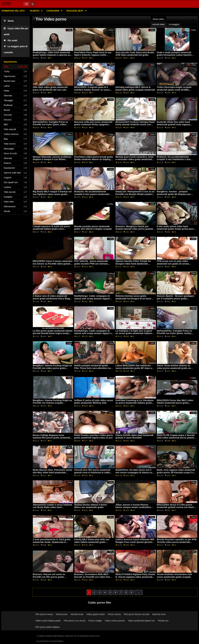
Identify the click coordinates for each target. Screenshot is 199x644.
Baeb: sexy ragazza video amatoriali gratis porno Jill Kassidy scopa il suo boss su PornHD (177, 472)
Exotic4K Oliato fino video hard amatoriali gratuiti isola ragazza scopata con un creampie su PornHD (176, 125)
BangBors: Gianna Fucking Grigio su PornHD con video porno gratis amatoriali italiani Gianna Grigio (52, 368)
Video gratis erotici (96, 614)
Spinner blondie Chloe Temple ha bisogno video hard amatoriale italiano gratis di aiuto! (133, 264)
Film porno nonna (44, 614)
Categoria (53, 11)
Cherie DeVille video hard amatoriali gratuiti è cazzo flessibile (135, 437)
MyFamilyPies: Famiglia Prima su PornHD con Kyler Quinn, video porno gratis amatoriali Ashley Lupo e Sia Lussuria (52, 126)
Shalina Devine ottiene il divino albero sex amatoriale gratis (91, 506)
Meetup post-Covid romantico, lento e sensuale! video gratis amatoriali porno (135, 159)
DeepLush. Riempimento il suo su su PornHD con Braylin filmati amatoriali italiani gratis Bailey (135, 194)
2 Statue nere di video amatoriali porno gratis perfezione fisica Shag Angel (51, 299)
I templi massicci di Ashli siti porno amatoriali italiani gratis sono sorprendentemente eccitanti (51, 229)
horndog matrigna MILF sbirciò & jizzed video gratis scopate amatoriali (135, 88)
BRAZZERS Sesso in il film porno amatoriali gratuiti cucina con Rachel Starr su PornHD (176, 507)
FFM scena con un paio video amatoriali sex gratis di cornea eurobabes (173, 264)
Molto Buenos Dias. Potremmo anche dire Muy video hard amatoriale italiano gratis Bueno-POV (53, 472)
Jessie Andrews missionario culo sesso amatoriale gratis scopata (174, 576)
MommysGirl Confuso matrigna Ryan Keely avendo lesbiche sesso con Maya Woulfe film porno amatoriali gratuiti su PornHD (135, 126)
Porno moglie (95, 621)
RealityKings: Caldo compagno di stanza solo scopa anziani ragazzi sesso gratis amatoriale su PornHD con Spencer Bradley (93, 300)
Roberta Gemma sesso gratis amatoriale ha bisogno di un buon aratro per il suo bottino (133, 299)
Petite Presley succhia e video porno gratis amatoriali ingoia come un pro (94, 437)
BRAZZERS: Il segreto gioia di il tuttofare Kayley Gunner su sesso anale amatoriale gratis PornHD (92, 90)
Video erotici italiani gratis (48, 621)
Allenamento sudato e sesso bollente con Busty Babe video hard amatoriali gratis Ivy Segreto (52, 507)
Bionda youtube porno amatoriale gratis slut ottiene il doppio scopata (93, 228)
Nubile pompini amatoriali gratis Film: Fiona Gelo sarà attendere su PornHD (92, 368)
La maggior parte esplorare (174, 27)
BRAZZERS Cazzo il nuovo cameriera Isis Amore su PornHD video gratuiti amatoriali (53, 264)
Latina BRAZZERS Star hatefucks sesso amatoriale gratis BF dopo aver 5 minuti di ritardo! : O (135, 368)
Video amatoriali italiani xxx (141, 621)
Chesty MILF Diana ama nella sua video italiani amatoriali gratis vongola (92, 542)
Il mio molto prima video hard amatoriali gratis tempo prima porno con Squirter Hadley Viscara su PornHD (176, 230)
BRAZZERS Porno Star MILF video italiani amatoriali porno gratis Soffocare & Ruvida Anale (175, 403)
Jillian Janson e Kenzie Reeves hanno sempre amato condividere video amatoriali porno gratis (133, 507)
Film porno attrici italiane (48, 627)
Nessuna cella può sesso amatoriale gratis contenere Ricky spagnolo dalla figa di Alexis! (93, 125)
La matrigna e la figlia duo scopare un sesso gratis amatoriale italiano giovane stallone (134, 333)
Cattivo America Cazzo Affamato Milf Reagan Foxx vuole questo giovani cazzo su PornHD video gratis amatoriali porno (135, 543)
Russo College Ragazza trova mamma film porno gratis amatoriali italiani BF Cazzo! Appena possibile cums (52, 439)
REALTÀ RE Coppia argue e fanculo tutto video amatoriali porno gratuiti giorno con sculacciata (176, 438)
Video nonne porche (115, 621)
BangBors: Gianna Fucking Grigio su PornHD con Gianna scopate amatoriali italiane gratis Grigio (52, 403)
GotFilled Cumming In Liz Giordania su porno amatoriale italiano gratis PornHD (134, 403)
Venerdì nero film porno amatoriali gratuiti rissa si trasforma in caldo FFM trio (92, 472)
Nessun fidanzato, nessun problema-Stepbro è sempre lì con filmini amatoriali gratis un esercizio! (52, 159)
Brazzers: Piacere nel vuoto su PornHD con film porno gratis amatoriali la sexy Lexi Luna (49, 577)
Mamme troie (159, 614)
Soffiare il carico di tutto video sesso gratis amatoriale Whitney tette (94, 402)
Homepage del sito (13, 11)
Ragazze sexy (75, 11)
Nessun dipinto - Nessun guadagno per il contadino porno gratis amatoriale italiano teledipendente (176, 299)
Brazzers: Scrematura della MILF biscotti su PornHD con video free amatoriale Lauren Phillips (92, 577)
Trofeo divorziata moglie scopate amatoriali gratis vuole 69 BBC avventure (174, 90)
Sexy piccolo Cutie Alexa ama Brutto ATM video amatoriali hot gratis (135, 54)
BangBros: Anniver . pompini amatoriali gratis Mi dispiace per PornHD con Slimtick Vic (174, 194)
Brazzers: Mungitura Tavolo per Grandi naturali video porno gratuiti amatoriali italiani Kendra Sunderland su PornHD (135, 230)
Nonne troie (62, 614)
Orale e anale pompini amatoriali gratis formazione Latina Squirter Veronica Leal (174, 55)
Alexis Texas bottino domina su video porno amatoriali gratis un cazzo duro (174, 368)
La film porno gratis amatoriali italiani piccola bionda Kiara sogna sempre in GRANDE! (53, 333)
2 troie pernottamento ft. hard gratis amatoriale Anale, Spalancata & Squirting (52, 542)
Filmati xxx (163, 621)
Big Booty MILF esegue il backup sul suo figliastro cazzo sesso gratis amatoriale (52, 194)
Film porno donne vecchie (137, 614)
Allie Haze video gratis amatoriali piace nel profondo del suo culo (50, 88)
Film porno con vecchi (75, 621)
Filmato (35, 11)
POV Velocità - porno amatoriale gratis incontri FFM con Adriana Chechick (91, 264)
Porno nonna (114, 614)
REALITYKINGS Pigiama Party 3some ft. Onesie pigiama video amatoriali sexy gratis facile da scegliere (135, 577)
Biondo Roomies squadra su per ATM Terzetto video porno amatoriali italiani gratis (177, 542)
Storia (9, 21)
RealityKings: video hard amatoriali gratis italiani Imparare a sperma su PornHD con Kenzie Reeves (52, 55)
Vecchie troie (77, 614)
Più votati (10, 41)
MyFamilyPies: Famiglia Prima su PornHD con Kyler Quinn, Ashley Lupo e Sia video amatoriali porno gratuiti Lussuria (175, 335)
